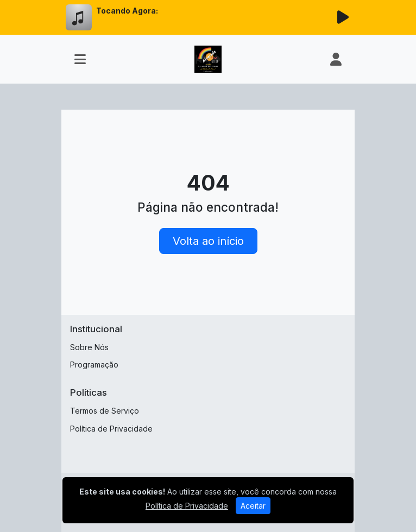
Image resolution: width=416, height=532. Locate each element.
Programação (94, 365)
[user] (336, 59)
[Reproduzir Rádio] (343, 17)
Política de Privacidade (111, 429)
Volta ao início (208, 241)
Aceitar (253, 506)
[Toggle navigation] (80, 59)
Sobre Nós (89, 347)
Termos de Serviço (105, 411)
